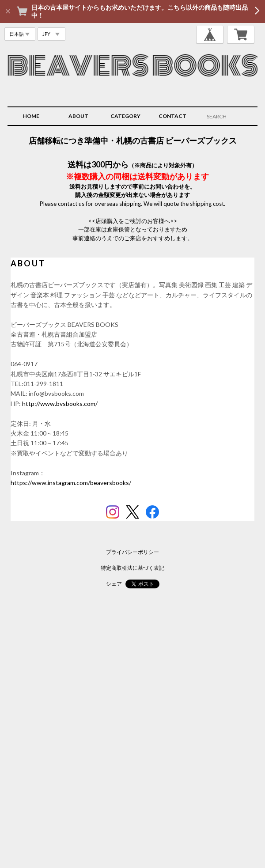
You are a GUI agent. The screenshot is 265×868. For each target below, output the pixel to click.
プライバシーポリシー (132, 552)
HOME (31, 116)
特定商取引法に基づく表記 (132, 568)
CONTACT (172, 116)
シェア (114, 584)
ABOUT (78, 116)
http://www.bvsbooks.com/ (60, 404)
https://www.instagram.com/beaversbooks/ (71, 483)
